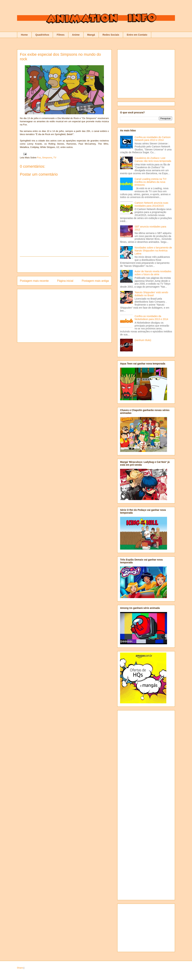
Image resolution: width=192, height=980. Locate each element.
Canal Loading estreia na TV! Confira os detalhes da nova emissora (151, 182)
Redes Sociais (111, 35)
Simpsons (47, 158)
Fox (39, 158)
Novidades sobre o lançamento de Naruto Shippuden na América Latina (153, 251)
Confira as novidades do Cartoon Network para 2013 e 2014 (153, 139)
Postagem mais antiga (95, 281)
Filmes (60, 35)
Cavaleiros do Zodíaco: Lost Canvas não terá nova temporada (153, 159)
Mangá (91, 35)
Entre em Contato (137, 35)
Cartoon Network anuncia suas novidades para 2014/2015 (151, 204)
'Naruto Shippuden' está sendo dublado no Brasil (151, 294)
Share (20, 968)
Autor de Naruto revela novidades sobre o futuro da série (153, 273)
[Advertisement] (64, 264)
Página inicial (65, 281)
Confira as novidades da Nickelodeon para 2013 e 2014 (151, 318)
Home (24, 35)
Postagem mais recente (34, 281)
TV (55, 158)
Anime (76, 35)
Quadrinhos (42, 35)
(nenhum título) (143, 340)
